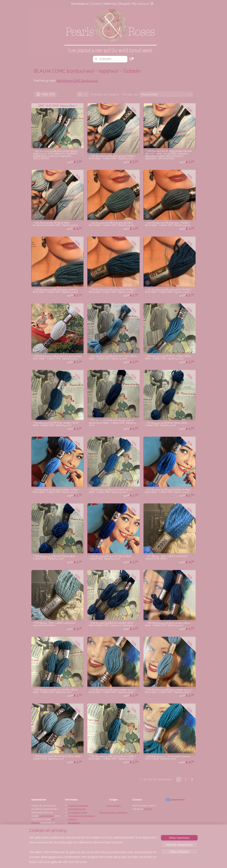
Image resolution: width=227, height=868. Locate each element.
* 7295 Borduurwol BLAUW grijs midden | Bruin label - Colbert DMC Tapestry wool (55, 291)
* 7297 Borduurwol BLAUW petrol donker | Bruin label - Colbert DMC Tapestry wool (168, 291)
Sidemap (110, 4)
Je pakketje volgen (78, 812)
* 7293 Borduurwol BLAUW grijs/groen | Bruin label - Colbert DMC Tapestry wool (111, 224)
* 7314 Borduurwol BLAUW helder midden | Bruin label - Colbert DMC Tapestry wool (56, 491)
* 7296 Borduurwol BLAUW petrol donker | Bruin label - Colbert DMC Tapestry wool (112, 291)
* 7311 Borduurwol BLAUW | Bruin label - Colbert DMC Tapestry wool (167, 424)
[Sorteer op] (166, 94)
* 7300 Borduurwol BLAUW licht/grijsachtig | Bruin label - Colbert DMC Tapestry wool (57, 357)
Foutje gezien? (113, 806)
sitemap (104, 862)
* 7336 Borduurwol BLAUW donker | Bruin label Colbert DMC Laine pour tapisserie (111, 624)
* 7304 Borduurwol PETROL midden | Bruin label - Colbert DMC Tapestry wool (168, 357)
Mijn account (143, 4)
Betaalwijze (74, 823)
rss (110, 862)
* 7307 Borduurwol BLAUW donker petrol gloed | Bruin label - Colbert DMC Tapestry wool (112, 423)
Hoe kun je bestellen (78, 806)
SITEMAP (148, 809)
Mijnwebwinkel (146, 862)
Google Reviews (43, 826)
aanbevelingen (46, 816)
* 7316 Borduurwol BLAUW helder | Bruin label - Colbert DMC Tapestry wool (111, 491)
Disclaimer (73, 829)
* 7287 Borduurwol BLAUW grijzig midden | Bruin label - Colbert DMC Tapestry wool (112, 157)
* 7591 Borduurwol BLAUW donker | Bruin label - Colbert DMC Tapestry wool (55, 691)
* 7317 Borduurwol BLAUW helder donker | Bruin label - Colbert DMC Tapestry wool (168, 491)
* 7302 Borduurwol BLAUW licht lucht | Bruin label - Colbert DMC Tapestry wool (113, 357)
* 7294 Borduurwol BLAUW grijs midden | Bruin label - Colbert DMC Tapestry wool (167, 224)
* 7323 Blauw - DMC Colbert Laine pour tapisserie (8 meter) (166, 557)
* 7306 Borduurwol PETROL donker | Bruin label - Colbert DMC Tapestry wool (56, 424)
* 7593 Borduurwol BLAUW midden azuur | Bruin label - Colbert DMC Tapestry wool (168, 691)
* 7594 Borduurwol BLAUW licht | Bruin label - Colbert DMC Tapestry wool (57, 757)
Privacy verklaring (77, 826)
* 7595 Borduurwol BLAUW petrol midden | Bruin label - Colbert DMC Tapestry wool (112, 757)
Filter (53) (45, 94)
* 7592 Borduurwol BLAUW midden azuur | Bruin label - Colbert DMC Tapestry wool (112, 691)
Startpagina (80, 4)
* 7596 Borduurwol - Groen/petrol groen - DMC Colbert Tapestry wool (168, 757)
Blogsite (125, 4)
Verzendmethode (77, 809)
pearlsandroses (175, 800)
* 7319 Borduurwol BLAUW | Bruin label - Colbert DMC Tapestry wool (111, 557)
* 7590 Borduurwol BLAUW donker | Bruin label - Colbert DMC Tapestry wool (168, 624)
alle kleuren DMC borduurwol (77, 81)
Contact (96, 4)
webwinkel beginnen (121, 862)
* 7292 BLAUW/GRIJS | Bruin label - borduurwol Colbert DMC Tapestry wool (55, 224)
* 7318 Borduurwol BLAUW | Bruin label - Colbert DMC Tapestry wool (55, 557)
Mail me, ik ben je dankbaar (113, 812)
